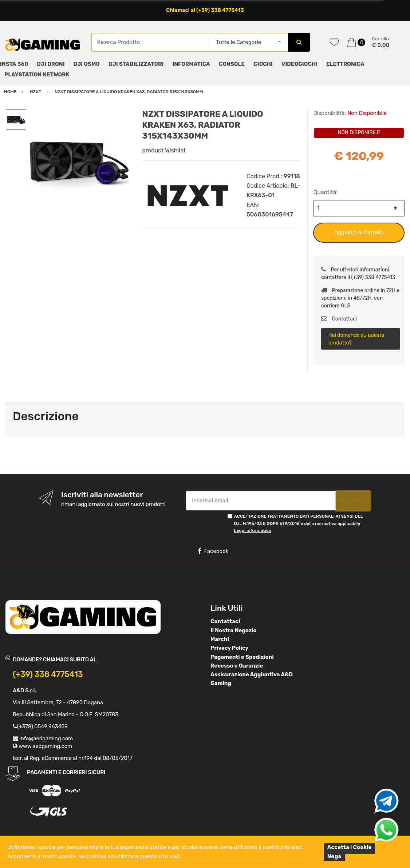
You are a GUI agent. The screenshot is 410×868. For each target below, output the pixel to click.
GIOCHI (263, 64)
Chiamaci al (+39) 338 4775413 (205, 10)
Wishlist (175, 150)
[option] (79, 161)
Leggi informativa (253, 530)
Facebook (213, 551)
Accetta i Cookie (350, 847)
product (153, 150)
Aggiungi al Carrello (359, 232)
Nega (334, 856)
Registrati (353, 501)
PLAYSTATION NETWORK (37, 75)
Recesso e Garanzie (237, 666)
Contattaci (339, 319)
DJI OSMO (87, 64)
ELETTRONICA (345, 64)
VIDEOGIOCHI (299, 64)
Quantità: (325, 192)
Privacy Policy (229, 648)
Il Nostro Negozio (234, 630)
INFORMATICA (191, 64)
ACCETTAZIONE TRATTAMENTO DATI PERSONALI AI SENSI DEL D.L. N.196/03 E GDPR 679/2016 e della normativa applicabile (299, 523)
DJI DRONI (51, 64)
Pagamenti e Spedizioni (242, 657)
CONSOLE (232, 64)
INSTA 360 (14, 64)
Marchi (220, 639)
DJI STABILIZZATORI (136, 64)
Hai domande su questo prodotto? (356, 339)
